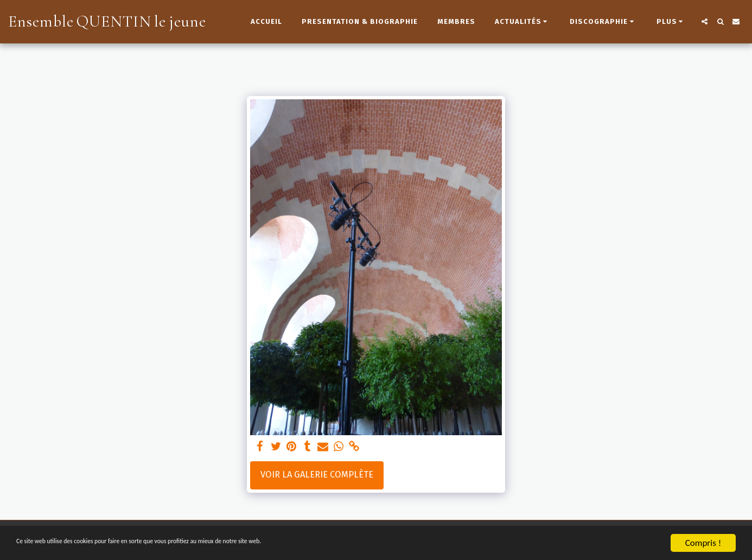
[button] (523, 22)
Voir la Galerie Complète (317, 475)
